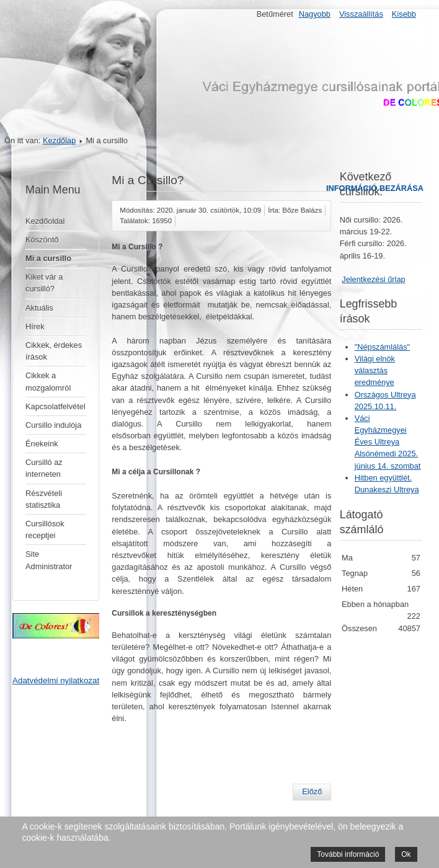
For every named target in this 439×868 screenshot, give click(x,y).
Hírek (35, 326)
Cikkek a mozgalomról (48, 381)
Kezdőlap (59, 140)
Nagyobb (315, 14)
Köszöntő (42, 240)
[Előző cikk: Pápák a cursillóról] (312, 792)
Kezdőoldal (45, 221)
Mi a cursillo (48, 258)
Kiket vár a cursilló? (44, 283)
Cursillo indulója (53, 425)
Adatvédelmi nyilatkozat (56, 680)
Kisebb (404, 14)
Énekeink (42, 444)
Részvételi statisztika (44, 499)
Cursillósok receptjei (45, 529)
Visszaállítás (361, 14)
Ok (406, 854)
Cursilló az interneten (44, 468)
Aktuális (39, 308)
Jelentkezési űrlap (373, 279)
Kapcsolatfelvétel (55, 406)
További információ (348, 854)
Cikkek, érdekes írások (54, 351)
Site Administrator (49, 560)
